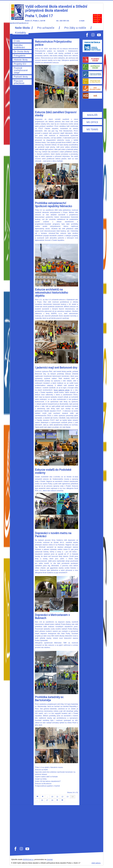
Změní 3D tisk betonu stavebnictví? (48, 781)
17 (47, 800)
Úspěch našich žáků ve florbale (46, 777)
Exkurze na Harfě (41, 770)
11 (57, 797)
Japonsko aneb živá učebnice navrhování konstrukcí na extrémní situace (55, 773)
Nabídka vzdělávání (19, 46)
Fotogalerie (20, 56)
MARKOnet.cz (28, 859)
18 (52, 800)
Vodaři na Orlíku (41, 779)
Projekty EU (20, 64)
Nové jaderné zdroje (62, 390)
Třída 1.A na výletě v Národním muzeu (49, 767)
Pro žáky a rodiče (75, 28)
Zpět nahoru (96, 863)
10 (52, 797)
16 (42, 800)
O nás (17, 41)
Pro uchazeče (46, 28)
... (47, 797)
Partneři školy (21, 77)
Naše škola (22, 28)
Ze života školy (22, 52)
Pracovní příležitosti (19, 82)
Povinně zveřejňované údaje (21, 70)
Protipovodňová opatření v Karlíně (47, 786)
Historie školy (21, 60)
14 (73, 797)
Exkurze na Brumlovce (43, 784)
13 (68, 797)
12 (62, 797)
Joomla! (50, 859)
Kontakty (21, 33)
